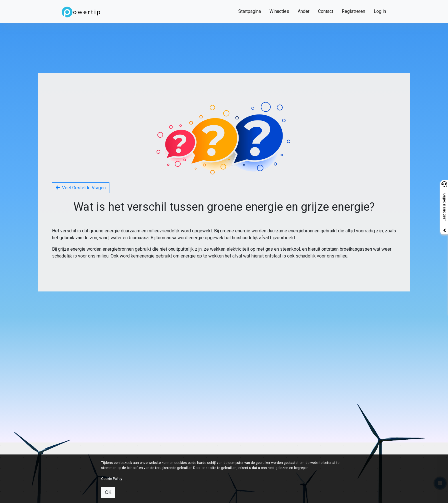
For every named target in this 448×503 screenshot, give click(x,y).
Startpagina (250, 11)
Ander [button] (304, 11)
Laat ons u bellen (444, 207)
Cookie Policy (112, 479)
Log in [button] (380, 11)
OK (108, 492)
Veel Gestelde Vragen (81, 188)
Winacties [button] (279, 11)
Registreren (353, 11)
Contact (326, 11)
